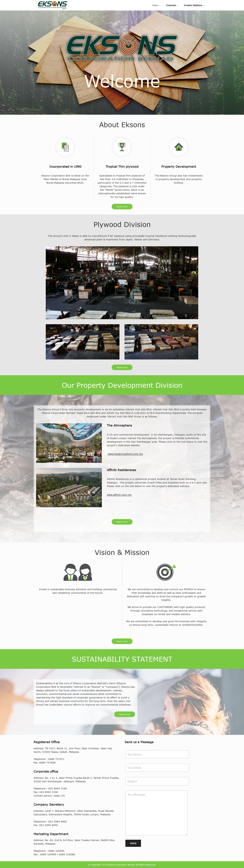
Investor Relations (194, 5)
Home (157, 5)
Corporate (172, 5)
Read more (122, 207)
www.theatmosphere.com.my (125, 454)
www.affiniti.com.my (119, 495)
